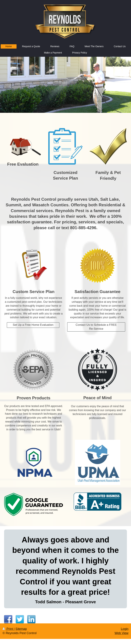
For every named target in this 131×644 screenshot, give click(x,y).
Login (125, 629)
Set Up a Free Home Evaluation (33, 325)
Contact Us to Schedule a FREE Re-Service (96, 327)
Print (8, 629)
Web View (122, 633)
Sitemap (21, 629)
